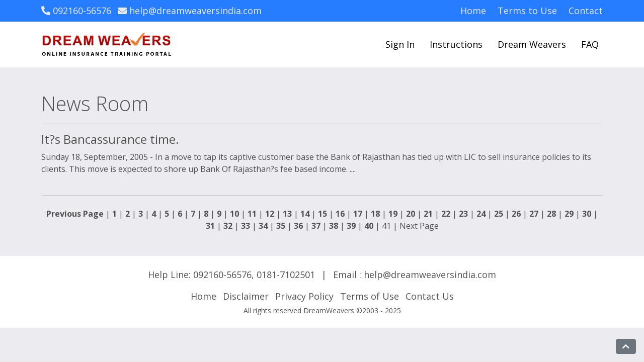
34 (263, 226)
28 (551, 214)
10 (234, 214)
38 (334, 226)
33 (246, 226)
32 (228, 226)
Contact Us (430, 296)
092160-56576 (76, 11)
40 (369, 226)
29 (569, 214)
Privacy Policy (304, 296)
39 (351, 226)
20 (411, 214)
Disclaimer (246, 296)
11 (252, 214)
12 (270, 214)
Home (473, 11)
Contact (586, 11)
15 (323, 214)
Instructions (456, 44)
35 (281, 226)
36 (298, 226)
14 (305, 214)
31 (210, 226)
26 (516, 214)
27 (534, 214)
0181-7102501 (286, 275)
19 (393, 214)
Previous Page (75, 214)
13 (287, 214)
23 (463, 214)
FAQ (590, 44)
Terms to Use (527, 11)
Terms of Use (370, 296)
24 (481, 214)
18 (375, 214)
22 (446, 214)
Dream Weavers (532, 44)
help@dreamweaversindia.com (190, 11)
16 (340, 214)
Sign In (400, 44)
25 (499, 214)
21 (428, 214)
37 (316, 226)
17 (358, 214)
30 (587, 214)
